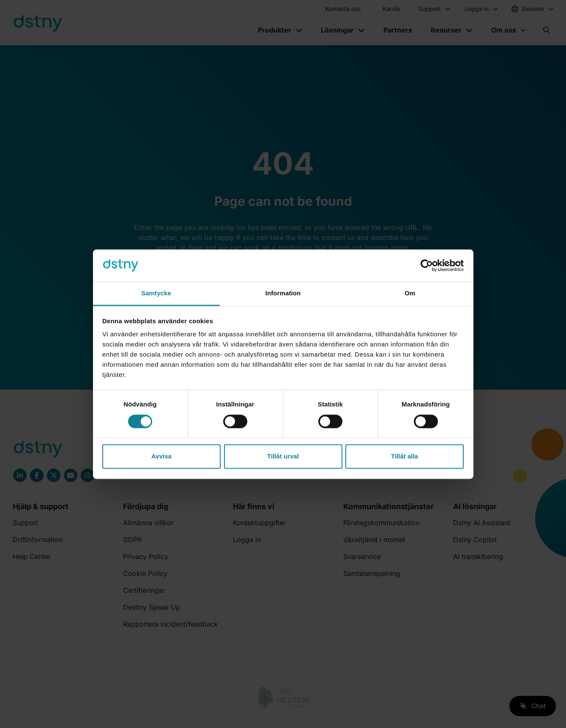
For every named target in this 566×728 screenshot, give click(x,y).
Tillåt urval (283, 457)
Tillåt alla (405, 457)
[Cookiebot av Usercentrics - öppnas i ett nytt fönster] (427, 265)
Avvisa (161, 457)
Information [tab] (283, 293)
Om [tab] (410, 293)
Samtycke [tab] (156, 293)
